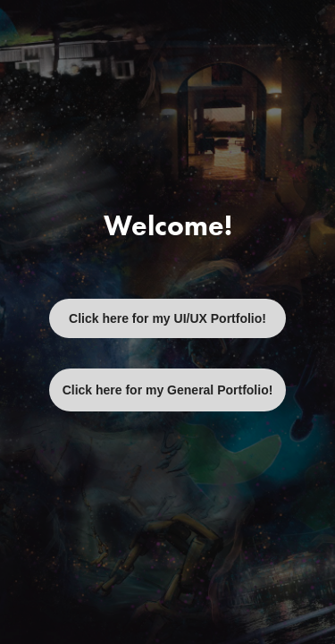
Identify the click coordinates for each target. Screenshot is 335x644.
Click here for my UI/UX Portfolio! (167, 318)
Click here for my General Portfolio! (168, 390)
